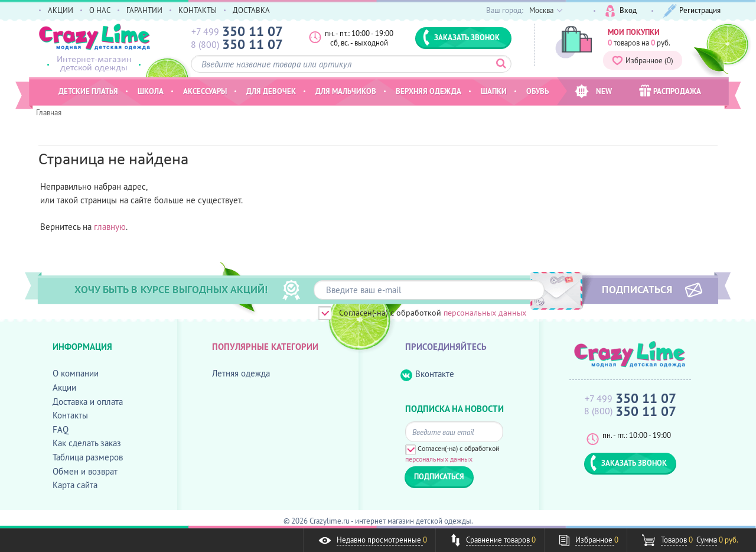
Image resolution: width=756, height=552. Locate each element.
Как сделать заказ (87, 443)
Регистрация (692, 11)
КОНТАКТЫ (198, 10)
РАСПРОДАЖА (670, 91)
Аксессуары (205, 91)
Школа (151, 91)
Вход (621, 11)
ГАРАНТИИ (144, 10)
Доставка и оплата (88, 402)
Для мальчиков (346, 91)
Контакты (70, 415)
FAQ (61, 429)
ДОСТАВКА (251, 10)
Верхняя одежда (428, 91)
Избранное (643, 60)
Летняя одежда (241, 373)
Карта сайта (75, 485)
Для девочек (271, 91)
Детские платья (88, 91)
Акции (64, 387)
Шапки (494, 91)
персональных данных (485, 313)
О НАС (100, 10)
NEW (593, 91)
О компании (76, 373)
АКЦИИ (61, 10)
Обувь (537, 91)
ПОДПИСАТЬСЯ (637, 289)
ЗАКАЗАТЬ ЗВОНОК (461, 37)
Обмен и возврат (85, 471)
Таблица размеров (88, 457)
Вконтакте (427, 374)
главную (110, 227)
